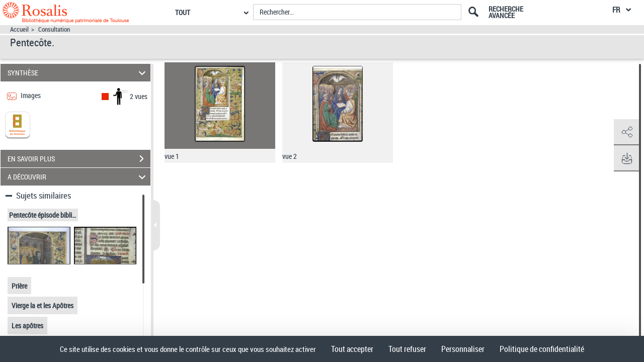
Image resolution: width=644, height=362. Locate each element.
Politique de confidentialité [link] (542, 349)
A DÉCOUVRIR (78, 177)
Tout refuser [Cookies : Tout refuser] (407, 349)
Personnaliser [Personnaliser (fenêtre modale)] (463, 349)
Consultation (54, 29)
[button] (626, 132)
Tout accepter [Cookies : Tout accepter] (352, 349)
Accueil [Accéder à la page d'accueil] (19, 29)
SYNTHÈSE (78, 73)
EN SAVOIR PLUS (79, 159)
